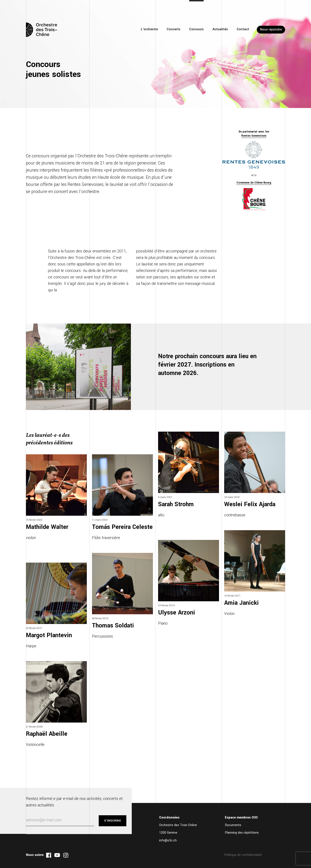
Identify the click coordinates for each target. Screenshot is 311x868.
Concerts (174, 29)
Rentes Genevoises (254, 136)
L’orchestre (149, 29)
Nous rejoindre (271, 30)
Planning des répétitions (242, 833)
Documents (233, 825)
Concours (196, 29)
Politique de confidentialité (243, 855)
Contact (243, 29)
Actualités (220, 29)
